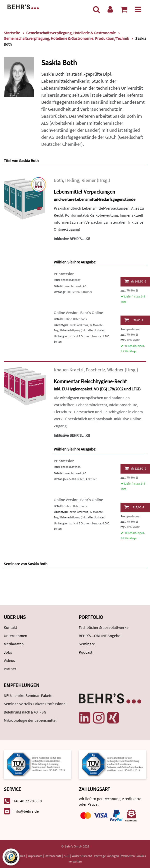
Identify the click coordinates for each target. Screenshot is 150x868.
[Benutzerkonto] (110, 9)
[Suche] (96, 9)
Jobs (8, 652)
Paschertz (95, 370)
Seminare (87, 644)
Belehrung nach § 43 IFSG (25, 712)
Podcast (85, 652)
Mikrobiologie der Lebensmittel (30, 720)
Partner (10, 669)
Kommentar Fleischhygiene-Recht (90, 381)
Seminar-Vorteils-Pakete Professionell (36, 704)
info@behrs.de (26, 811)
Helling (72, 180)
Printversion (64, 274)
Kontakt (10, 627)
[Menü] (138, 9)
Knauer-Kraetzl (69, 370)
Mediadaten (14, 644)
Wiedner (115, 370)
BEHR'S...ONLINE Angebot (100, 636)
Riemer (89, 180)
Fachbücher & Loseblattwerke (104, 627)
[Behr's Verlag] (23, 6)
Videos (9, 660)
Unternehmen (15, 636)
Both (58, 180)
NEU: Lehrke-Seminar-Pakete (28, 695)
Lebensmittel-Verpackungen (84, 192)
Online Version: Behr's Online (78, 313)
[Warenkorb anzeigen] (124, 9)
